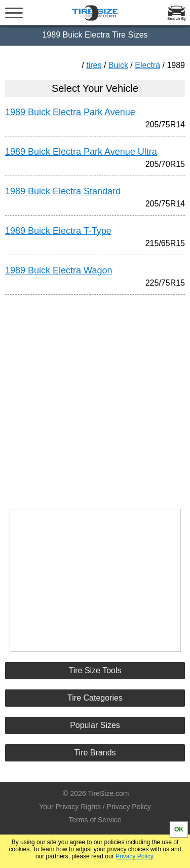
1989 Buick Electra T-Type (58, 231)
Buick (118, 65)
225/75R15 (165, 283)
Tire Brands (95, 753)
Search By (177, 19)
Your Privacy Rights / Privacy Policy (95, 807)
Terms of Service (95, 820)
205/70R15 (165, 164)
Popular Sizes (95, 725)
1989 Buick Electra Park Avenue (70, 112)
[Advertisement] (95, 397)
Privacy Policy (134, 856)
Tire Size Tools (95, 670)
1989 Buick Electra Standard (63, 191)
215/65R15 (165, 243)
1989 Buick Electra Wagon (59, 270)
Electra (147, 65)
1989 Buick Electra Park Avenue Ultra (81, 152)
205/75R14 (165, 125)
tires (94, 65)
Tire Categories (95, 698)
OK (179, 829)
